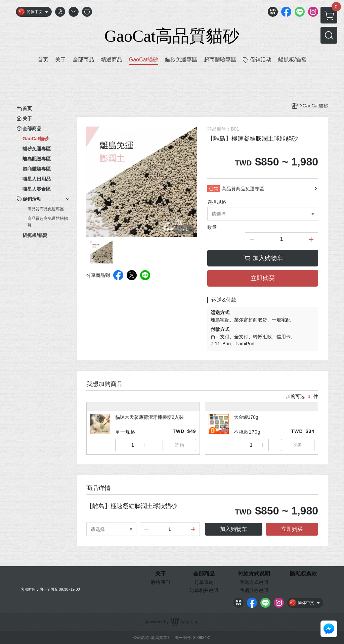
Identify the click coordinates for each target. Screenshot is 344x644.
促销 (214, 189)
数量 (212, 227)
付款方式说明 (254, 574)
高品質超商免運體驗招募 (48, 222)
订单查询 (204, 582)
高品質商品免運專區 (46, 209)
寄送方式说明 (254, 582)
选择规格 (217, 202)
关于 (161, 574)
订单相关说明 (204, 590)
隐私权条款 (303, 574)
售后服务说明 (254, 590)
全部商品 (204, 574)
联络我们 (161, 582)
